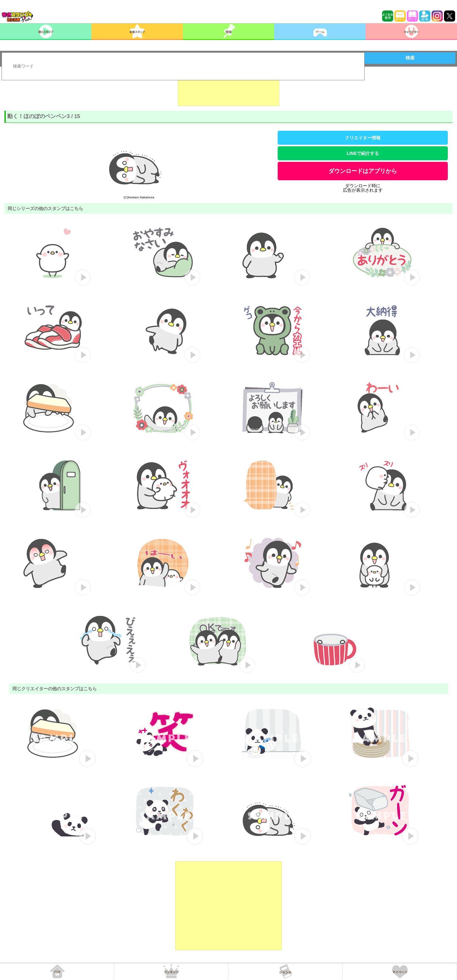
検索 (410, 58)
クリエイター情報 (363, 138)
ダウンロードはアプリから (363, 171)
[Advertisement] (228, 90)
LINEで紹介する (363, 153)
